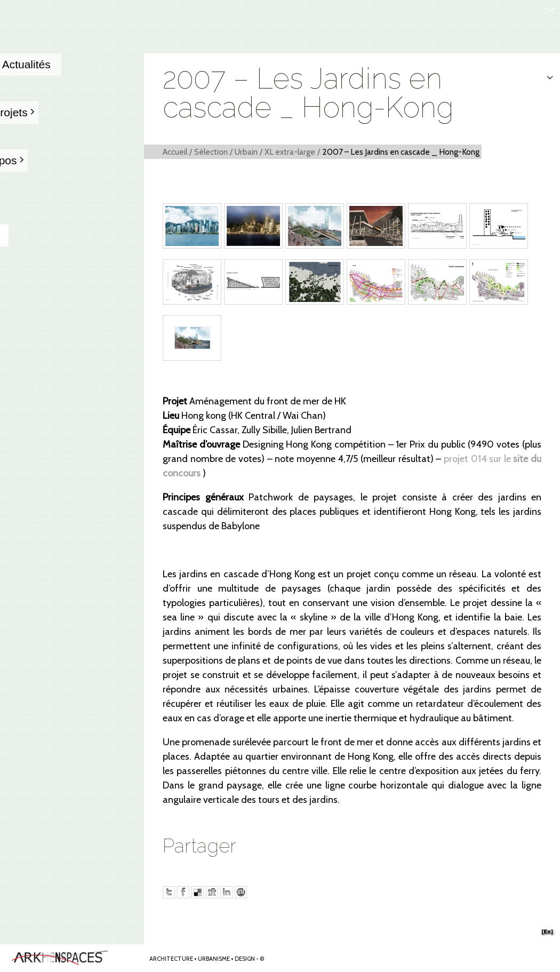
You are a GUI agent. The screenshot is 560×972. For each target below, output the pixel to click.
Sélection (211, 152)
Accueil (175, 152)
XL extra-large (290, 152)
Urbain (246, 152)
